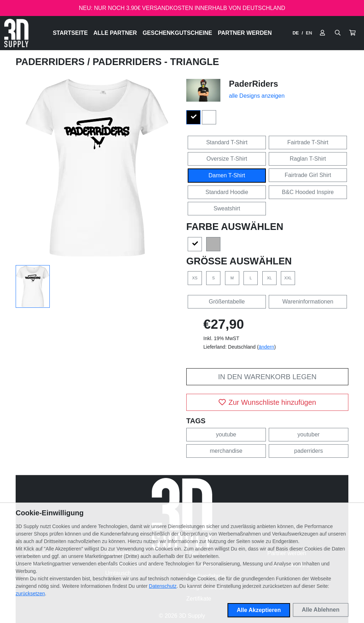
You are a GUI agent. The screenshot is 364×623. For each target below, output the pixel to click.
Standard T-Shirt (227, 142)
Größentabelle (227, 302)
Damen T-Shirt (227, 175)
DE (296, 33)
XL (269, 278)
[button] (352, 33)
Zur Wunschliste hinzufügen (267, 402)
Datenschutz (163, 586)
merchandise (226, 451)
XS (195, 278)
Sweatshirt (227, 208)
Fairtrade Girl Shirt (308, 175)
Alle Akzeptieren (259, 610)
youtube (226, 434)
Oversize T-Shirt (227, 159)
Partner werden (245, 33)
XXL (288, 278)
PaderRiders (52, 62)
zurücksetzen (30, 594)
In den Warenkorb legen (267, 377)
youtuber (309, 434)
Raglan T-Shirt (308, 159)
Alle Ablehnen (321, 610)
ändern (267, 347)
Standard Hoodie (227, 192)
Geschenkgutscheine (177, 33)
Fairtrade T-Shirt (308, 142)
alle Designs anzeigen (257, 96)
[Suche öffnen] (338, 33)
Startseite (70, 33)
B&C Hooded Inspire (308, 192)
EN (309, 33)
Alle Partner (115, 33)
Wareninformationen (308, 302)
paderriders (309, 451)
